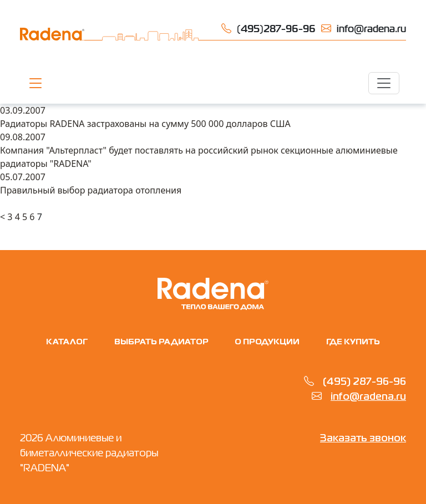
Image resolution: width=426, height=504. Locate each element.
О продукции (267, 342)
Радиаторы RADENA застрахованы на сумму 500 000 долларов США (145, 124)
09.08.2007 (23, 137)
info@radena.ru (368, 397)
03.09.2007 (23, 110)
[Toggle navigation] (384, 83)
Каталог (67, 342)
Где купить (353, 342)
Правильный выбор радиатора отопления (91, 190)
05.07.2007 (23, 177)
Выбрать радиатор (161, 342)
